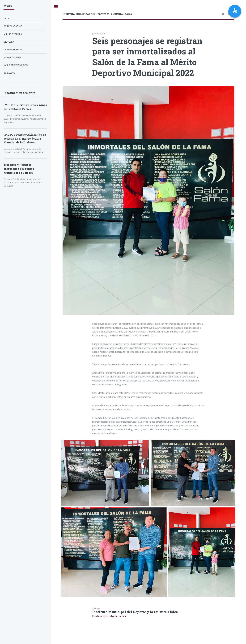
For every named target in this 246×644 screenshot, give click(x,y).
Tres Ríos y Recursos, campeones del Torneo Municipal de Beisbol (19, 169)
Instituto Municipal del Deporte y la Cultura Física (97, 14)
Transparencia (13, 50)
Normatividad (12, 57)
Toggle (56, 7)
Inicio (7, 18)
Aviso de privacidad (16, 65)
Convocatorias (13, 26)
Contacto (9, 73)
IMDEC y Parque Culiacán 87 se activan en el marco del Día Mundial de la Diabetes (25, 139)
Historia (9, 42)
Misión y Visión (13, 34)
